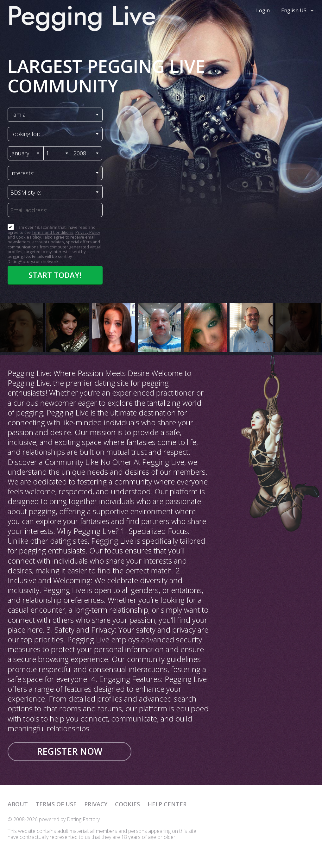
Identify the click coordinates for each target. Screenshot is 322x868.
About (18, 804)
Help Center (167, 804)
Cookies (127, 804)
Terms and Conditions (53, 232)
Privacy (96, 804)
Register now (69, 751)
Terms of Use (56, 804)
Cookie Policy (28, 237)
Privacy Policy (88, 232)
